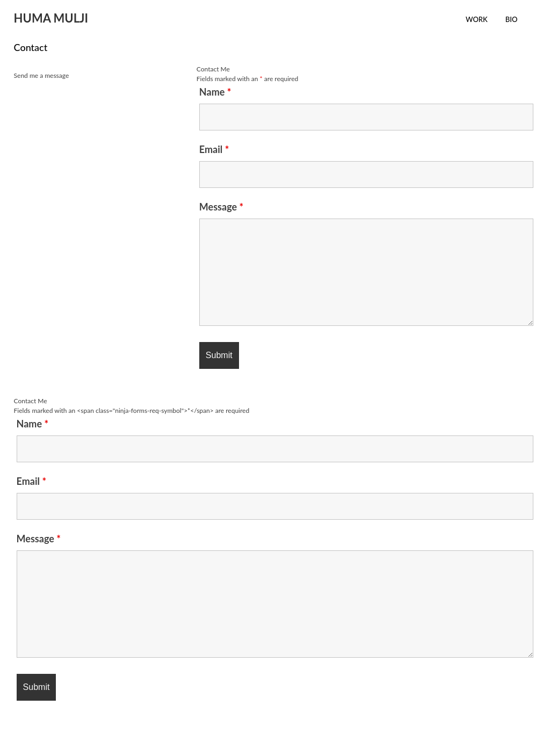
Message (221, 207)
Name (215, 92)
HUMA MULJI (51, 18)
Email (214, 149)
